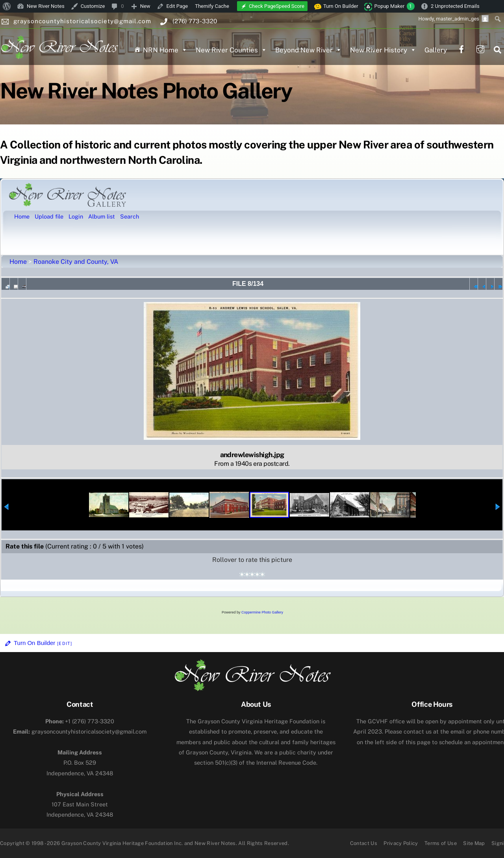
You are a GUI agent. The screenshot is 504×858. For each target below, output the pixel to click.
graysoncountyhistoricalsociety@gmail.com (80, 731)
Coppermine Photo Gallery (262, 612)
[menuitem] (7, 6)
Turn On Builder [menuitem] (336, 6)
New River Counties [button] (231, 50)
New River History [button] (383, 50)
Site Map (474, 843)
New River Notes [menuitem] (46, 6)
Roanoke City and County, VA (76, 262)
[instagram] (480, 48)
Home (18, 262)
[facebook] (461, 48)
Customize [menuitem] (93, 6)
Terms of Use (441, 843)
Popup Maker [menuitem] (395, 6)
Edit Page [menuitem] (177, 6)
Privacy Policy (401, 843)
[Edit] (65, 643)
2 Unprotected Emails (455, 6)
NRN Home (165, 50)
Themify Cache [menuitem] (212, 6)
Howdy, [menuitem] (453, 19)
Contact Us (364, 843)
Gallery (436, 50)
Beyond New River (309, 50)
